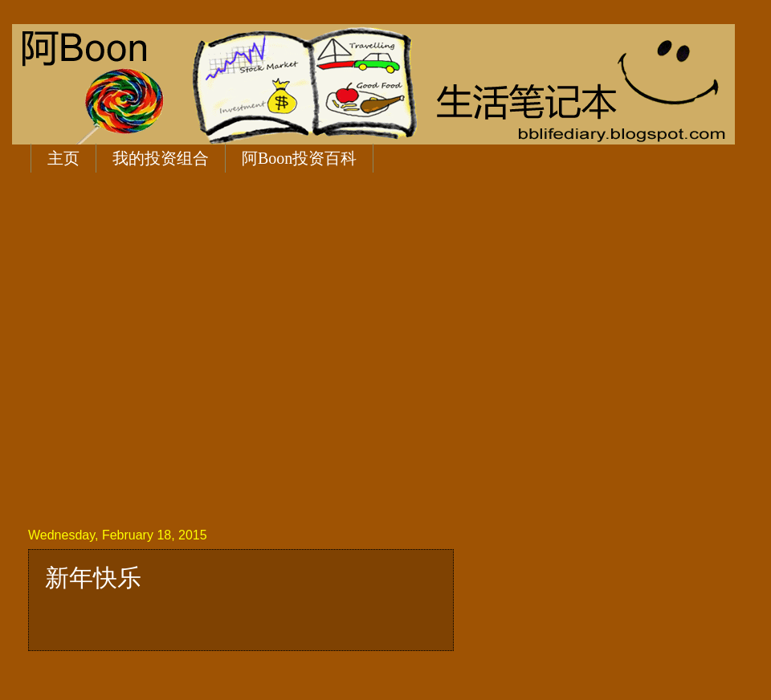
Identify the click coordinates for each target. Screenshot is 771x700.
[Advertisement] (153, 347)
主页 (63, 158)
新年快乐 (93, 578)
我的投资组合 (161, 158)
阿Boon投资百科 (299, 158)
